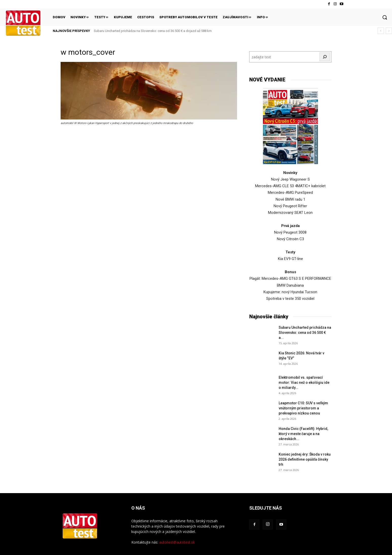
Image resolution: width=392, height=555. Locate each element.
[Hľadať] (325, 57)
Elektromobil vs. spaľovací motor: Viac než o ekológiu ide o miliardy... (304, 383)
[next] (389, 31)
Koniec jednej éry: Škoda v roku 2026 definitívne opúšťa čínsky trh (305, 459)
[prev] (381, 31)
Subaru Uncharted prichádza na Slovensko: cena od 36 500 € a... (305, 333)
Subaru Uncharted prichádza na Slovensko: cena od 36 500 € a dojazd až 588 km (153, 31)
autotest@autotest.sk (177, 542)
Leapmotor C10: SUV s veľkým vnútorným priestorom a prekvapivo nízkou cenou (303, 408)
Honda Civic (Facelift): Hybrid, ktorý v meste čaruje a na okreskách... (303, 434)
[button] (385, 17)
